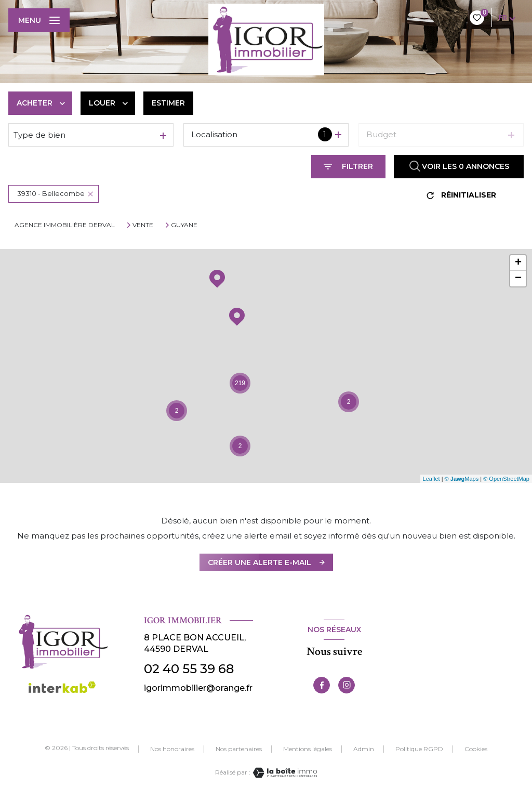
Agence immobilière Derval (65, 225)
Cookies (476, 749)
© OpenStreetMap (506, 479)
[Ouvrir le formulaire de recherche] (348, 167)
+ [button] (518, 263)
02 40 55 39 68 (189, 669)
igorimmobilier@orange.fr (198, 688)
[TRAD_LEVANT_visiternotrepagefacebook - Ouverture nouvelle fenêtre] (322, 685)
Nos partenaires (239, 749)
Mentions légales (308, 749)
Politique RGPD (419, 749)
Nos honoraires (172, 749)
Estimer (168, 103)
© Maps (462, 479)
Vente (143, 225)
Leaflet (431, 479)
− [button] (518, 279)
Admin (364, 749)
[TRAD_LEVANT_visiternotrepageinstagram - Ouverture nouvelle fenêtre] (347, 685)
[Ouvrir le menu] (39, 20)
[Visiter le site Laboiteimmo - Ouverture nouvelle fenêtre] (284, 773)
